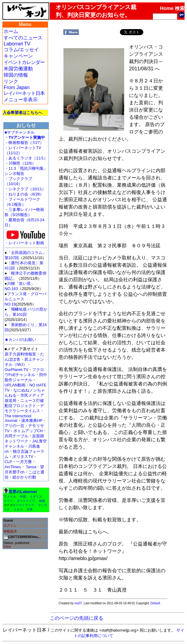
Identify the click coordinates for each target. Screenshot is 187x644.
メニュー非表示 (21, 100)
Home (167, 8)
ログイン (10, 526)
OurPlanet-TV (16, 370)
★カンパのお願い (20, 340)
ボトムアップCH (28, 431)
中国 (23, 497)
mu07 (78, 603)
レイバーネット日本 (24, 93)
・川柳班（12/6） (20, 163)
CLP (8, 462)
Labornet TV (17, 44)
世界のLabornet (23, 492)
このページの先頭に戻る (76, 618)
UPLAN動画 (15, 385)
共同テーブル (16, 436)
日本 (30, 509)
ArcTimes (13, 467)
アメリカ (10, 497)
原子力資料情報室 (20, 354)
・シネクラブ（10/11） (25, 189)
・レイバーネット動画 (26, 241)
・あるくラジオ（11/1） (26, 158)
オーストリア (26, 501)
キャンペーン (18, 56)
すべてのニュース (23, 38)
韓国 (42, 501)
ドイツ (8, 501)
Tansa (31, 467)
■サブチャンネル (20, 132)
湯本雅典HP (32, 420)
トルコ (18, 509)
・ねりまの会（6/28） (24, 194)
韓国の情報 (16, 75)
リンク (11, 81)
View (7, 546)
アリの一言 (14, 426)
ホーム (11, 31)
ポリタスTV (23, 457)
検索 (180, 8)
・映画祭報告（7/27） (24, 143)
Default (155, 603)
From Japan (17, 87)
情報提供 (10, 531)
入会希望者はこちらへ (22, 113)
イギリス (36, 497)
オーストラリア (23, 505)
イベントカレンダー (24, 62)
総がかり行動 (24, 477)
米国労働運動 (18, 69)
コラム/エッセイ (21, 50)
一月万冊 (24, 462)
